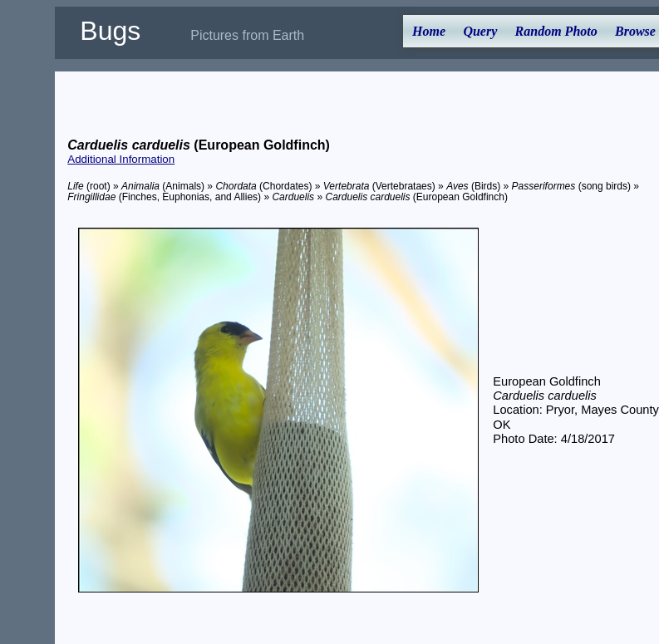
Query (480, 31)
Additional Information (121, 159)
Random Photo (556, 31)
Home (429, 31)
